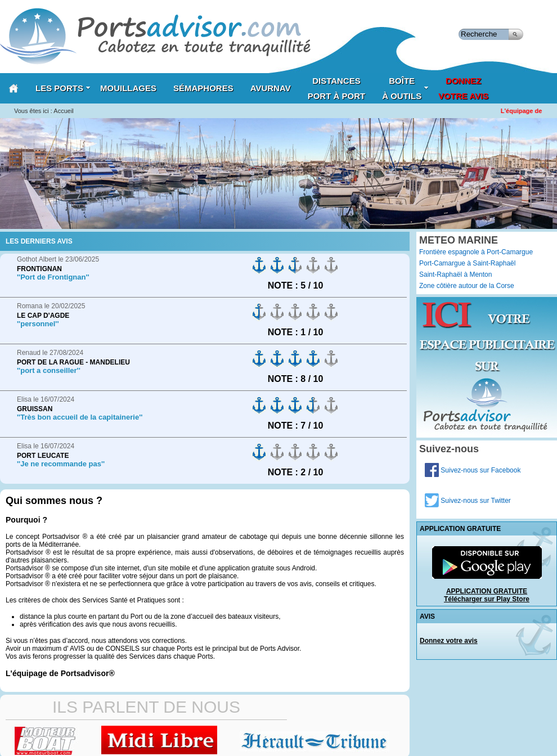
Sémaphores (203, 88)
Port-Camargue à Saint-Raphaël (467, 263)
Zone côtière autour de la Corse (467, 286)
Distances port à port (337, 88)
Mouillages (128, 88)
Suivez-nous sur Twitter (468, 501)
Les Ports (63, 88)
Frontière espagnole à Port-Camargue (476, 252)
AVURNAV (271, 88)
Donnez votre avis (449, 641)
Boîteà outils (405, 88)
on (259, 265)
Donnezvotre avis (463, 88)
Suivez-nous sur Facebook (473, 470)
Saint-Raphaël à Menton (455, 274)
